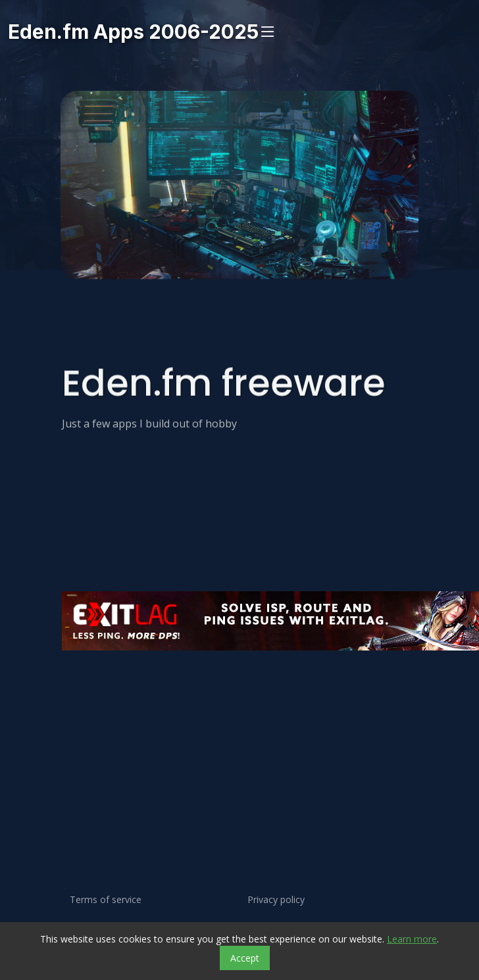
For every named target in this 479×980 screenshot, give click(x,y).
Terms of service (106, 900)
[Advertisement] (185, 722)
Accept (245, 958)
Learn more (412, 939)
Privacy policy (276, 900)
